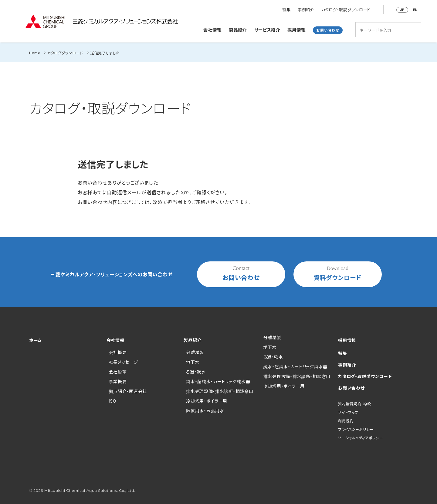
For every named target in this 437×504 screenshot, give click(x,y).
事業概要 (118, 381)
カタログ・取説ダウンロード (346, 10)
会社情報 (212, 29)
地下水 (193, 362)
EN (415, 10)
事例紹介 (306, 10)
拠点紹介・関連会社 (128, 391)
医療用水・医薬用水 (205, 410)
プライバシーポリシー (356, 429)
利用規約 (346, 421)
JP (402, 10)
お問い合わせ (328, 30)
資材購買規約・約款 (354, 404)
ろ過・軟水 (196, 372)
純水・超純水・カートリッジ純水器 (218, 381)
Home (35, 53)
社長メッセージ (124, 362)
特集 (286, 10)
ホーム (36, 340)
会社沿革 (118, 372)
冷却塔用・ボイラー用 (207, 401)
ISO (113, 401)
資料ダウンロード (338, 274)
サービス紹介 (267, 29)
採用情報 (296, 29)
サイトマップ (348, 412)
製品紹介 (238, 29)
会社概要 (118, 352)
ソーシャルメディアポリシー (361, 438)
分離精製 (195, 352)
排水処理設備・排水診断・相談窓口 (220, 391)
